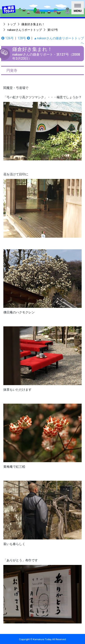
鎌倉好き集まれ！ (33, 24)
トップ (12, 24)
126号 (7, 38)
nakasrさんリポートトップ (24, 30)
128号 (24, 38)
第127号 (53, 30)
